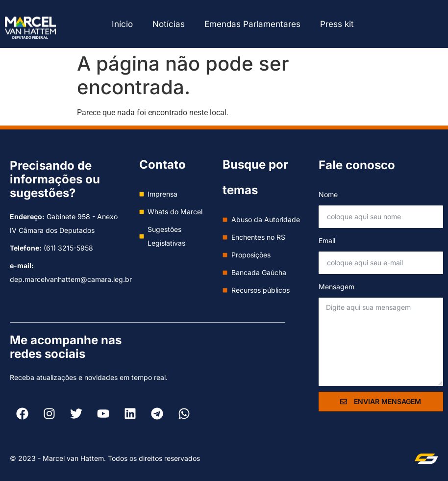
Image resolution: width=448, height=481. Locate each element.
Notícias (169, 24)
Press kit (337, 24)
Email (327, 240)
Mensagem (336, 287)
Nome (328, 194)
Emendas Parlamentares (252, 24)
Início (122, 24)
